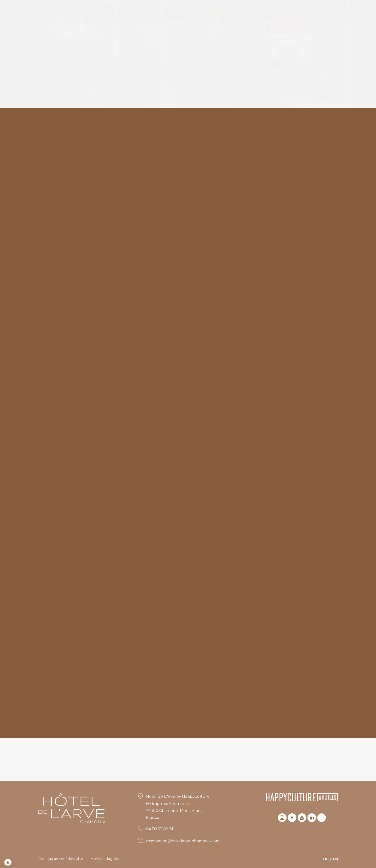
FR (325, 859)
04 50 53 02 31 (160, 829)
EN (335, 859)
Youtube (302, 818)
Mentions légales (105, 859)
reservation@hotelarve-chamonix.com (183, 841)
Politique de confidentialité (61, 859)
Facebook (292, 818)
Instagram (282, 818)
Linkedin (312, 818)
